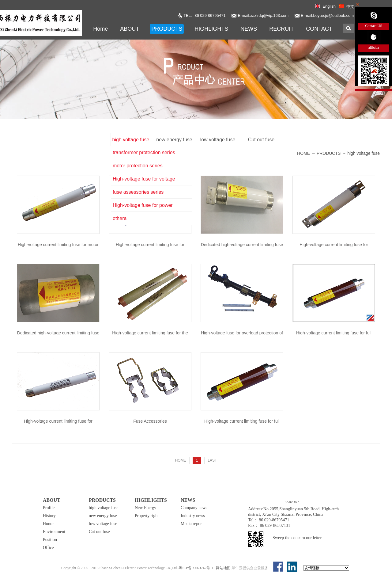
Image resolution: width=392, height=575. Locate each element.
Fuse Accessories (150, 421)
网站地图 (222, 568)
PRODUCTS (329, 153)
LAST (212, 460)
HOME (181, 460)
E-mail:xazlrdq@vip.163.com (263, 15)
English (329, 6)
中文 (350, 7)
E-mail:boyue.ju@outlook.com (327, 15)
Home (100, 29)
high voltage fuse (364, 153)
